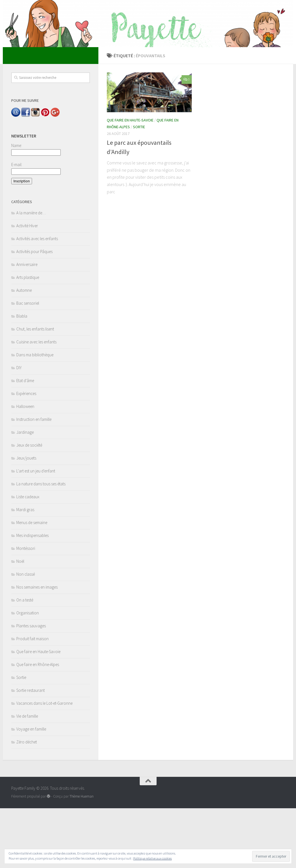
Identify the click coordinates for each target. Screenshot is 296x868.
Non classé (26, 634)
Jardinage (25, 492)
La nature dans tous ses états (41, 544)
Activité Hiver (27, 285)
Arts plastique (28, 337)
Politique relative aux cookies (152, 858)
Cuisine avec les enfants (36, 402)
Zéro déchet (27, 802)
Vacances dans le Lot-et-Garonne (44, 763)
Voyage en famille (31, 789)
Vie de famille (27, 776)
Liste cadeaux (28, 556)
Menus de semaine (32, 582)
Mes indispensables (32, 595)
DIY (19, 427)
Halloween (25, 466)
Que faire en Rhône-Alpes (38, 724)
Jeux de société (29, 505)
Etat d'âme (25, 440)
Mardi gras (25, 569)
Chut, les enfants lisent (35, 389)
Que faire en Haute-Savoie (130, 180)
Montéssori (26, 608)
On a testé (25, 660)
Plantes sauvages (31, 686)
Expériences (26, 453)
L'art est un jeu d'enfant (36, 531)
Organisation (28, 673)
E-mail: (17, 224)
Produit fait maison (32, 698)
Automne (24, 350)
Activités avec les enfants (37, 298)
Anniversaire (27, 324)
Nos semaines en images (37, 647)
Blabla (22, 376)
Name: (17, 205)
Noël (20, 621)
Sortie (139, 187)
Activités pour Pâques (34, 311)
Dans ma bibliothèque (35, 415)
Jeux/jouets (26, 518)
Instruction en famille (34, 479)
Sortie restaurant (30, 750)
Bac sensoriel (28, 363)
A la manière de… (31, 273)
